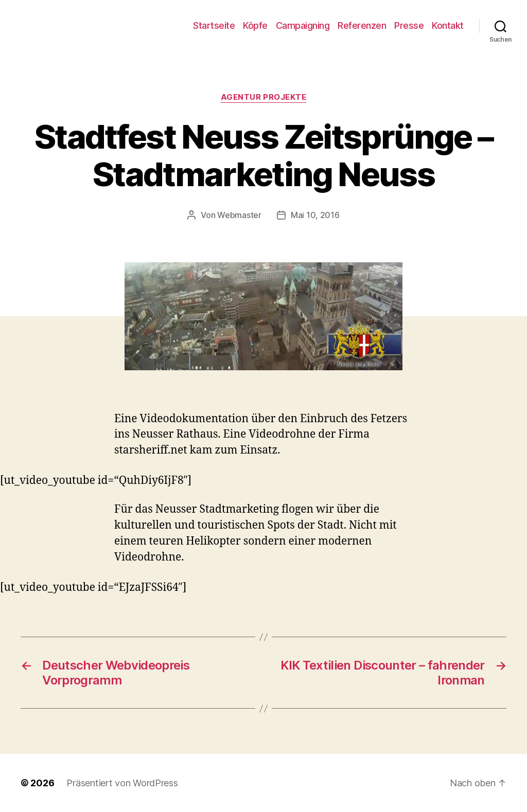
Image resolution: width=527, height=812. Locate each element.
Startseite (214, 25)
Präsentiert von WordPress (122, 783)
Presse (409, 25)
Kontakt (448, 25)
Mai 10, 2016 (315, 215)
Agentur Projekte (264, 97)
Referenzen (362, 25)
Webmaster (239, 215)
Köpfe (255, 25)
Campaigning (303, 25)
